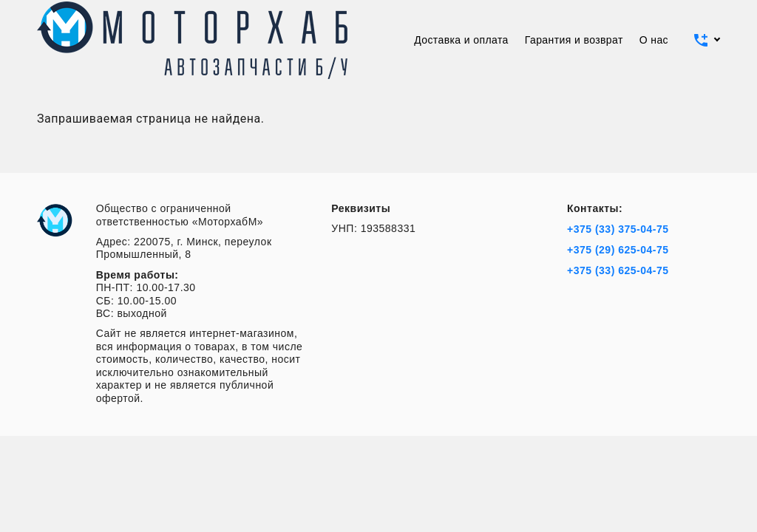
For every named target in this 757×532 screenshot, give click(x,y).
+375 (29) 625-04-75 (618, 250)
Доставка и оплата (461, 40)
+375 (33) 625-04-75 (618, 270)
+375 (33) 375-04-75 (618, 229)
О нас (654, 40)
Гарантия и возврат (574, 40)
